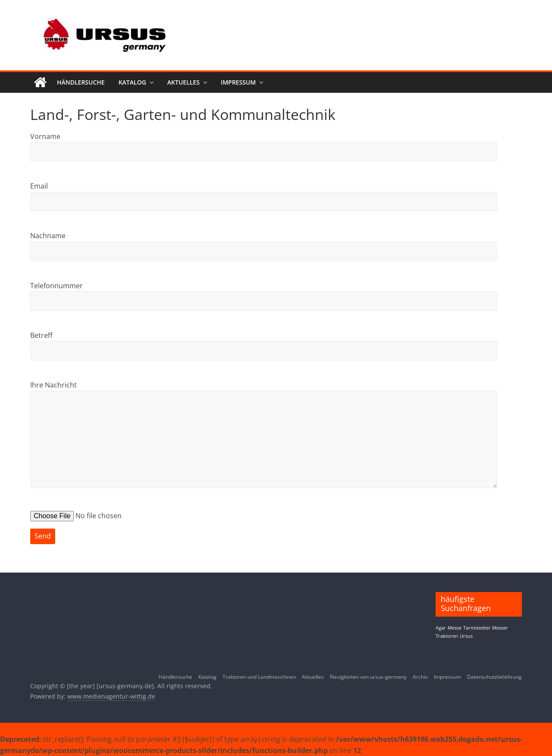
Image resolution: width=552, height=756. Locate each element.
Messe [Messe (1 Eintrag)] (455, 628)
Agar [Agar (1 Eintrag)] (441, 628)
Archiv (420, 677)
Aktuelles (183, 82)
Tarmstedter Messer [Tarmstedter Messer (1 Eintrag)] (486, 628)
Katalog (132, 82)
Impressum (238, 82)
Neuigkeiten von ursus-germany (368, 677)
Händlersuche (81, 82)
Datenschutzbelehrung (494, 677)
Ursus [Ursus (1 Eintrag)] (466, 636)
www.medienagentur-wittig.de (111, 696)
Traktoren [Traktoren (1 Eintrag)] (447, 636)
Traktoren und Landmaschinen (259, 677)
